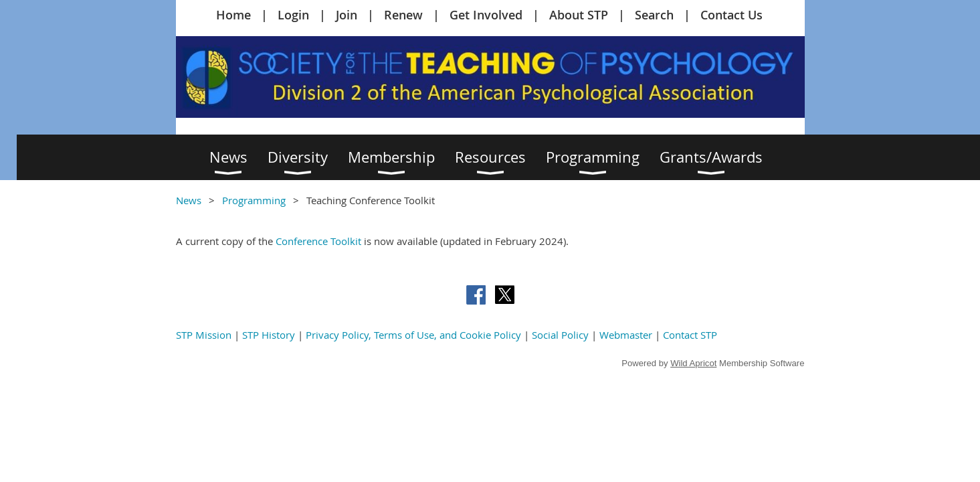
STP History (269, 335)
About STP (579, 15)
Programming (254, 200)
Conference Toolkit (318, 241)
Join (347, 15)
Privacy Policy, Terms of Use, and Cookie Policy (413, 335)
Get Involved (486, 15)
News (189, 200)
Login (293, 15)
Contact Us (731, 15)
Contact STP (690, 335)
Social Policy (560, 335)
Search (654, 15)
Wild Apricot (693, 363)
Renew (403, 15)
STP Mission (204, 335)
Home (233, 15)
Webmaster (626, 335)
